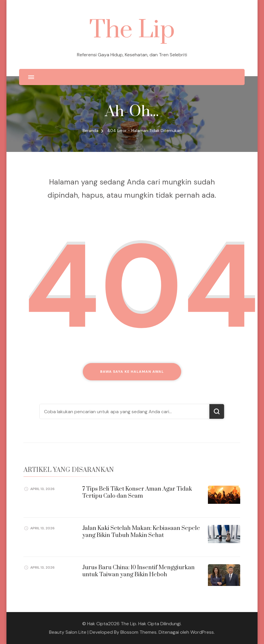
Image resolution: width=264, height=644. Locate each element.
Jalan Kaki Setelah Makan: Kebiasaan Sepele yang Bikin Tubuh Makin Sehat (141, 532)
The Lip (132, 30)
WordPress (202, 632)
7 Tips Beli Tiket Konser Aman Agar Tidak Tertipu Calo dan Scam (137, 492)
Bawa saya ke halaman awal (132, 372)
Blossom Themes (138, 632)
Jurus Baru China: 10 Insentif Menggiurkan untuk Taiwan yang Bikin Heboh (138, 571)
